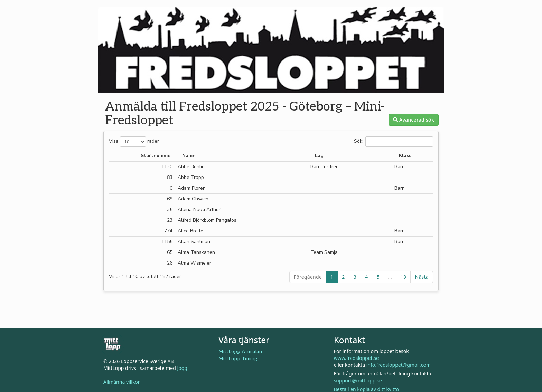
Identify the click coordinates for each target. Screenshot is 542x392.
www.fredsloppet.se (356, 358)
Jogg (182, 368)
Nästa (422, 277)
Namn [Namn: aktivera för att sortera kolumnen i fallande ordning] (189, 156)
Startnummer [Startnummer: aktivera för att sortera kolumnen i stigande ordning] (157, 156)
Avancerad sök (414, 120)
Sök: (394, 142)
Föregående (308, 277)
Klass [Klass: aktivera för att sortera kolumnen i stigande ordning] (405, 156)
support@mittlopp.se (358, 380)
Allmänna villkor (122, 382)
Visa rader (134, 142)
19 (404, 277)
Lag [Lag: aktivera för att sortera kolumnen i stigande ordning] (319, 156)
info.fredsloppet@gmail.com (399, 365)
